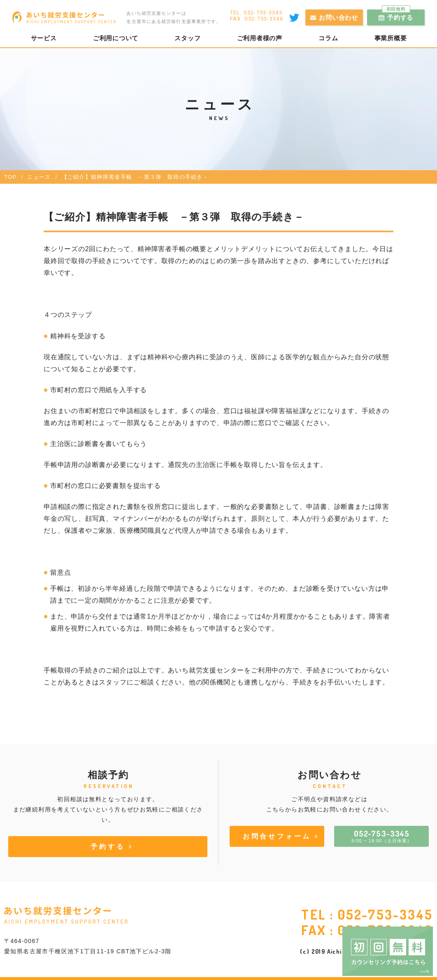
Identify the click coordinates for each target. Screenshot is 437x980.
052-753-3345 (385, 914)
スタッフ (187, 38)
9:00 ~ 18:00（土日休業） (382, 836)
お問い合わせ (338, 17)
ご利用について (116, 38)
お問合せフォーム (277, 836)
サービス (44, 38)
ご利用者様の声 (260, 38)
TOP (10, 177)
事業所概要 (391, 38)
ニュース (39, 177)
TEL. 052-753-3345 (256, 13)
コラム (328, 38)
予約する (398, 15)
